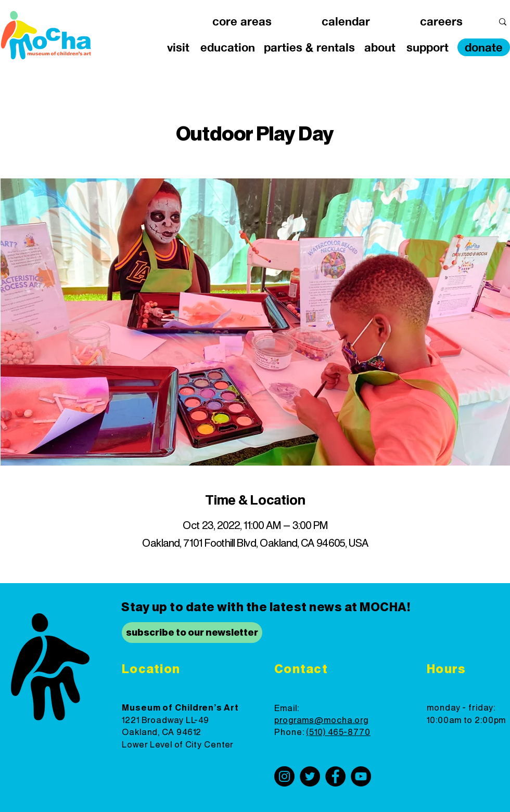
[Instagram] (284, 776)
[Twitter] (310, 776)
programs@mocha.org (321, 720)
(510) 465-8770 (338, 732)
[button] (242, 22)
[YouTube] (361, 776)
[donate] (484, 47)
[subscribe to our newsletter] (192, 633)
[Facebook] (335, 776)
